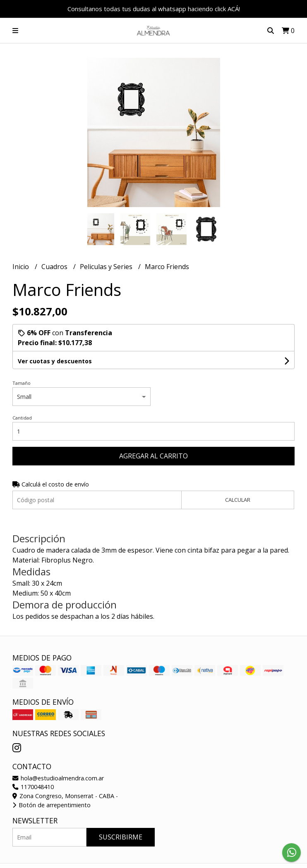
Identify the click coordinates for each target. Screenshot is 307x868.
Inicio (22, 267)
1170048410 (33, 787)
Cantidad (22, 418)
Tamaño (22, 383)
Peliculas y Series (107, 267)
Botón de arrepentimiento (52, 805)
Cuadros (55, 267)
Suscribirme (121, 837)
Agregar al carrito (153, 456)
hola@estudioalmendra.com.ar (58, 778)
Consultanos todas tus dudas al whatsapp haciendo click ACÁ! (154, 9)
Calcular (238, 500)
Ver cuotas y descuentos (55, 361)
